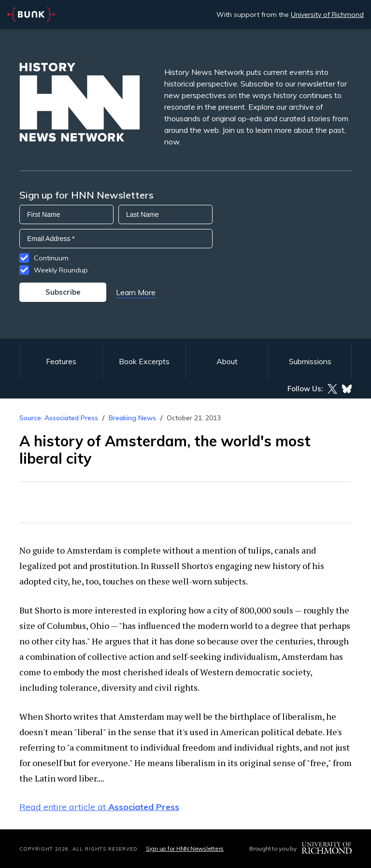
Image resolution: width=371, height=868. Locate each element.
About (227, 361)
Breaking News (132, 418)
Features (61, 361)
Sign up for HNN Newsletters (185, 848)
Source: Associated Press (59, 418)
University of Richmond (327, 14)
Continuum (51, 258)
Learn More (136, 292)
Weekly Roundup (61, 270)
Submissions (310, 361)
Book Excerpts (144, 361)
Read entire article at (99, 807)
